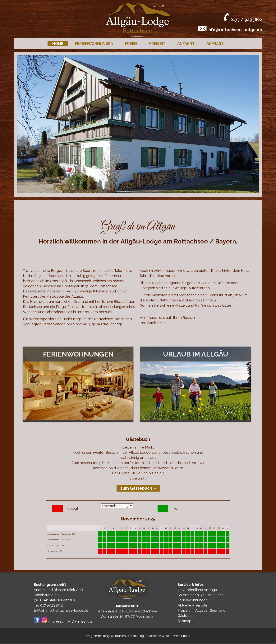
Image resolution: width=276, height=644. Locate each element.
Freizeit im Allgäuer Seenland (202, 610)
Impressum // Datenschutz (70, 621)
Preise (131, 44)
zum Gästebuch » (138, 488)
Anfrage (215, 44)
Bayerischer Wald (157, 636)
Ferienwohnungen (94, 44)
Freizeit (157, 44)
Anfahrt (186, 44)
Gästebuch (187, 616)
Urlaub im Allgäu (196, 354)
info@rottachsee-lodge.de (235, 30)
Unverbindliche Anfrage (197, 590)
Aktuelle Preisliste (193, 605)
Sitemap (184, 621)
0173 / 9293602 (246, 20)
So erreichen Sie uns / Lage (201, 595)
